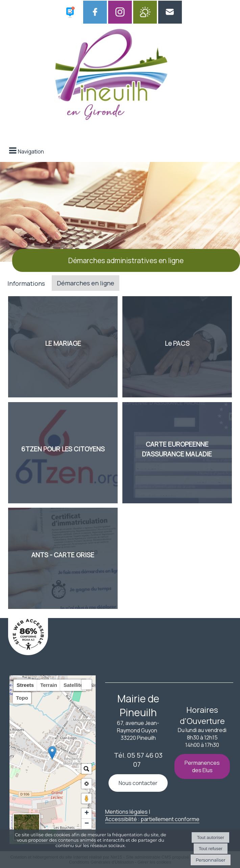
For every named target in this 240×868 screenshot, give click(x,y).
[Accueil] (112, 76)
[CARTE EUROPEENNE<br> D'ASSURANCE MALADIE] (177, 453)
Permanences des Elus (202, 766)
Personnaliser (211, 860)
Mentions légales (126, 812)
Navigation (31, 151)
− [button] (87, 824)
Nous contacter (138, 783)
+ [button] (87, 813)
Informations (26, 283)
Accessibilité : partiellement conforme (152, 819)
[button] (87, 684)
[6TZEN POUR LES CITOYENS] (63, 453)
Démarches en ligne (86, 283)
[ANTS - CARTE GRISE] (63, 558)
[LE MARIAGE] (63, 347)
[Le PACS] (177, 347)
